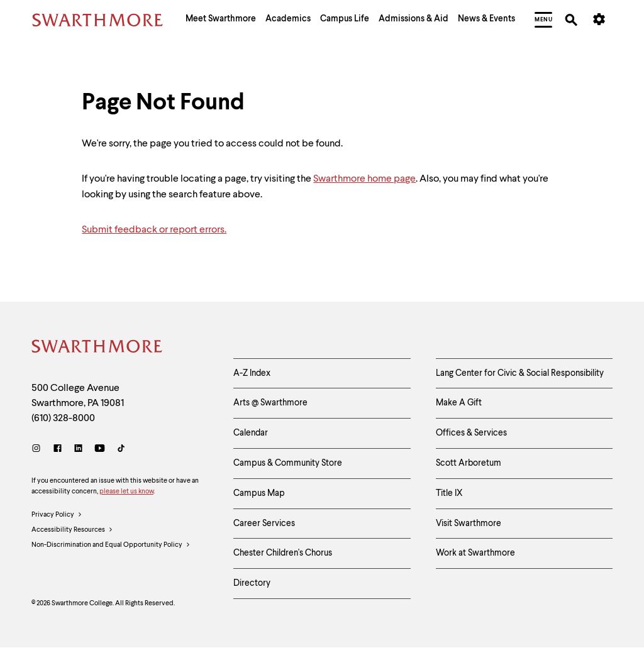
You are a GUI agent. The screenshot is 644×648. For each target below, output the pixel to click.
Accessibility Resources (72, 530)
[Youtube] (100, 450)
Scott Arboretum (469, 463)
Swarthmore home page (364, 179)
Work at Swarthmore (475, 553)
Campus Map (259, 493)
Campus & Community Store (288, 463)
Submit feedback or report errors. (154, 230)
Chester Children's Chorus (283, 553)
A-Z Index (252, 373)
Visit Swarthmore (469, 524)
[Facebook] (58, 450)
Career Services (264, 524)
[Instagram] (39, 450)
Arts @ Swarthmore (270, 403)
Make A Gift (459, 403)
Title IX (449, 493)
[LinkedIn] (78, 450)
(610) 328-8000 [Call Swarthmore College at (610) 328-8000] (63, 419)
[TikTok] (121, 450)
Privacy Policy (57, 515)
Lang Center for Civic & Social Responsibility (520, 373)
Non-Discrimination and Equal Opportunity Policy (111, 546)
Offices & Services (471, 433)
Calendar (251, 433)
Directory (252, 583)
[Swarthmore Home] (97, 348)
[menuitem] (221, 20)
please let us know (126, 492)
